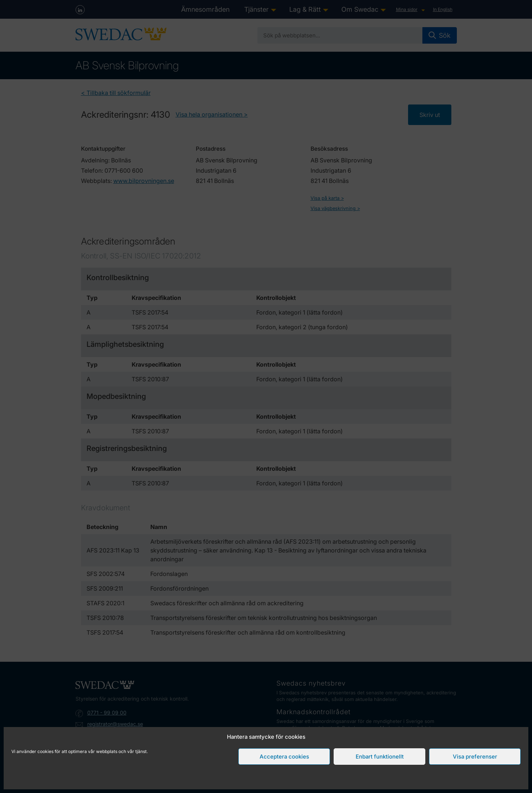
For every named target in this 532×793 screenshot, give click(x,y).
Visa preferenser (475, 757)
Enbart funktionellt (380, 757)
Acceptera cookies (284, 757)
